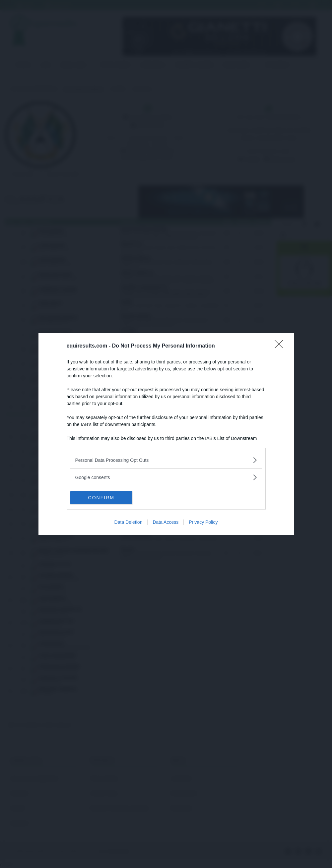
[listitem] (166, 460)
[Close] (281, 346)
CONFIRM (102, 498)
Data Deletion (129, 522)
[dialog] (166, 434)
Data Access (166, 522)
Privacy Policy (203, 522)
